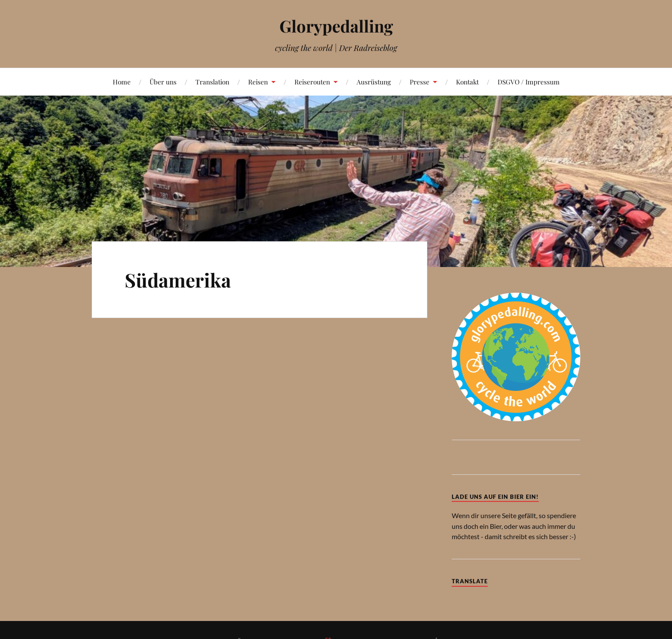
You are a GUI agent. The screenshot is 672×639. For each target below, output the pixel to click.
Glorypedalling (336, 26)
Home (122, 82)
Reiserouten (312, 82)
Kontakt (467, 82)
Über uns (163, 82)
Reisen (258, 82)
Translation (212, 82)
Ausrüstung (374, 82)
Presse (420, 82)
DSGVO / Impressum (529, 82)
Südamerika (178, 280)
